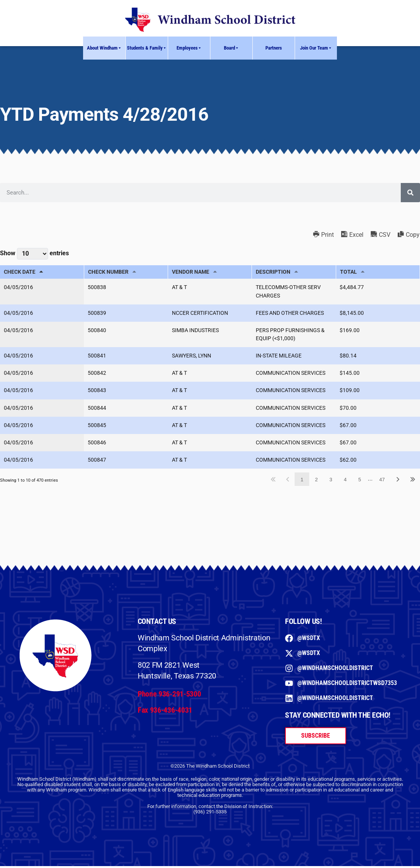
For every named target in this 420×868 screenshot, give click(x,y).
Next (398, 481)
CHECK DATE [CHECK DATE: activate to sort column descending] (20, 272)
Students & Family (147, 48)
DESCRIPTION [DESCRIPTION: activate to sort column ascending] (273, 272)
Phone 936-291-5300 (169, 696)
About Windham (104, 48)
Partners (274, 48)
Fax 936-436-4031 (165, 712)
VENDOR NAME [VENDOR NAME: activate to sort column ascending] (191, 272)
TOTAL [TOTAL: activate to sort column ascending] (348, 272)
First (273, 481)
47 (382, 481)
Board (232, 48)
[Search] (410, 193)
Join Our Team (316, 48)
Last (412, 481)
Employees (189, 48)
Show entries (34, 254)
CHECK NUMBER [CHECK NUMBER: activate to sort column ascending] (108, 272)
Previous (287, 481)
